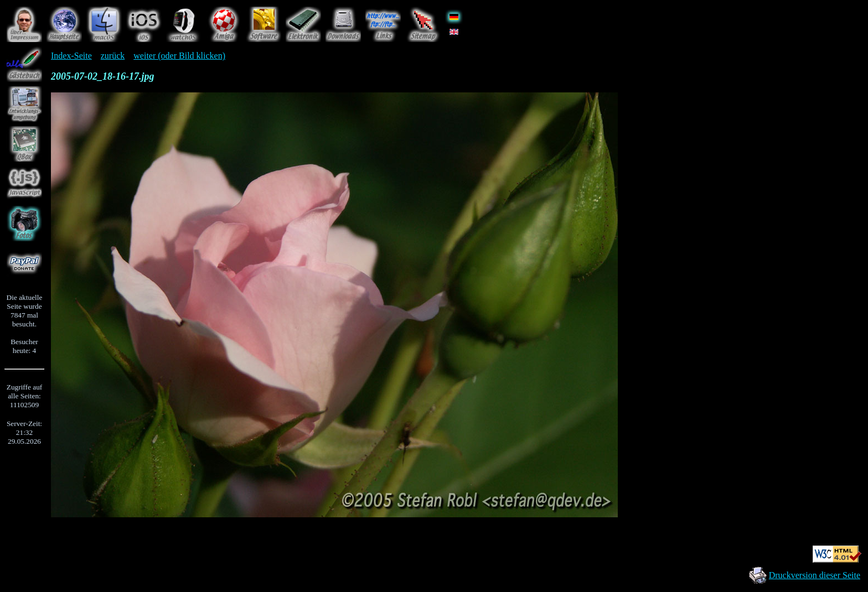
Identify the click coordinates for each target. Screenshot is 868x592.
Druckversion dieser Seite (815, 575)
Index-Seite (71, 56)
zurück (113, 56)
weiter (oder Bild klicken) (179, 56)
